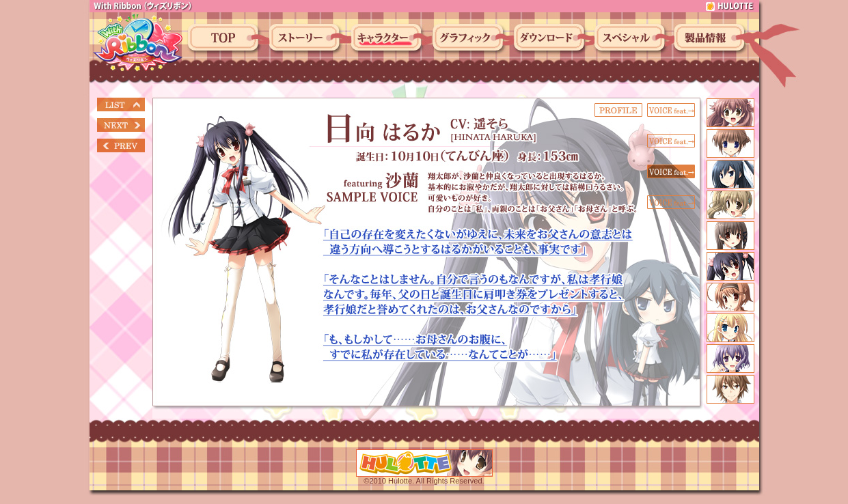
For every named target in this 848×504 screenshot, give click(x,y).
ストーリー (306, 39)
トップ (225, 39)
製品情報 (711, 39)
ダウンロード (551, 39)
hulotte (730, 6)
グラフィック (470, 39)
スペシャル (631, 39)
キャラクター (388, 39)
